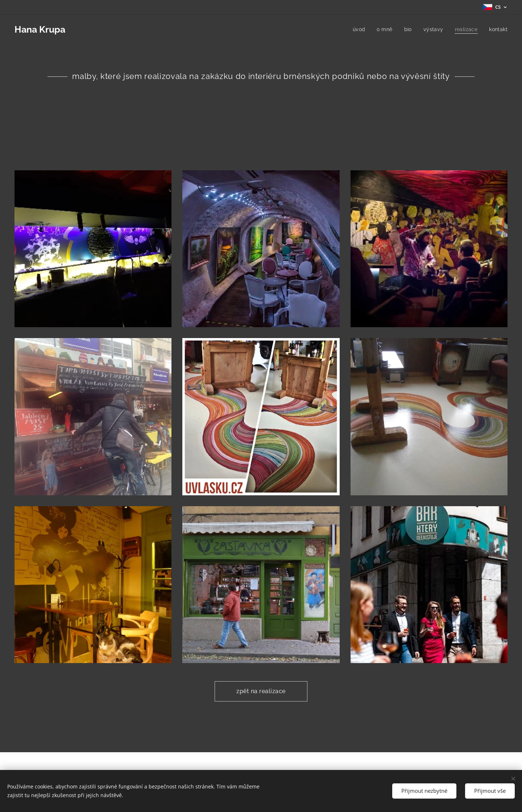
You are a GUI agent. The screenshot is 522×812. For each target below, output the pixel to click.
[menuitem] (357, 29)
